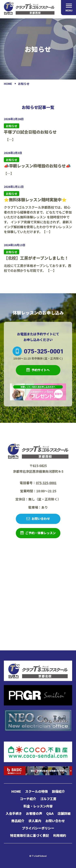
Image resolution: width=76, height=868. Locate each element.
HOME (16, 791)
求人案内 (35, 821)
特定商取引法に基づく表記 (30, 835)
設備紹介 (58, 791)
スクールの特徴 (36, 791)
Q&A (50, 813)
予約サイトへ (41, 370)
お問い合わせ (41, 519)
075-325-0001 (38, 351)
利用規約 (60, 835)
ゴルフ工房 (48, 799)
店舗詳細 (64, 813)
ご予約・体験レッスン (41, 533)
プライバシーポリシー (38, 828)
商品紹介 (18, 821)
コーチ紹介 (28, 799)
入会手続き (14, 813)
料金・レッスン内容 (38, 806)
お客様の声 (34, 813)
